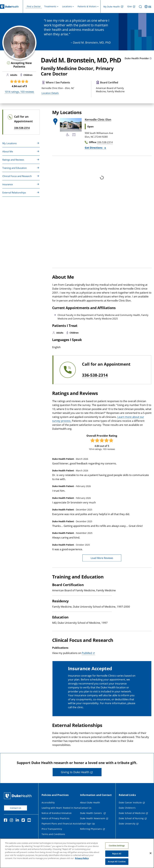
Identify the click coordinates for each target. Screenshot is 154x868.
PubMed (87, 653)
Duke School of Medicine (132, 813)
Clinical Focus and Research (17, 176)
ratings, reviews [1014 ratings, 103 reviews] (19, 92)
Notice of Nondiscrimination (57, 813)
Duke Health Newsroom (93, 818)
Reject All (117, 854)
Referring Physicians (91, 829)
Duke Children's (127, 808)
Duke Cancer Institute (130, 803)
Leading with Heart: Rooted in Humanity (63, 808)
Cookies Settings (117, 846)
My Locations (9, 143)
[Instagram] (12, 821)
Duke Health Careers (91, 813)
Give (130, 6)
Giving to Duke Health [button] (75, 772)
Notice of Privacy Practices (55, 818)
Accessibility (48, 803)
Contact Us (16, 808)
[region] (77, 853)
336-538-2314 (95, 375)
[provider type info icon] (151, 59)
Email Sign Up (87, 824)
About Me (8, 151)
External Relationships (14, 193)
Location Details (50, 93)
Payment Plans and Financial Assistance (63, 824)
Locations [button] (67, 6)
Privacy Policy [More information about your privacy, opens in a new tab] (82, 858)
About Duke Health (90, 803)
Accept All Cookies (117, 861)
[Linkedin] (18, 821)
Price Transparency (52, 829)
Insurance (8, 184)
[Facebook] (6, 821)
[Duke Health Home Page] (18, 796)
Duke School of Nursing (131, 818)
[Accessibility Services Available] (68, 135)
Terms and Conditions (53, 834)
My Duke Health (112, 7)
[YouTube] (30, 821)
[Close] (151, 853)
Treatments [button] (50, 6)
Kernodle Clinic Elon (98, 120)
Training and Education (15, 168)
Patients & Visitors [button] (87, 6)
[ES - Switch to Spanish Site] (148, 7)
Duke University (127, 824)
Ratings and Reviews (13, 160)
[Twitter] (24, 821)
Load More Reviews (102, 558)
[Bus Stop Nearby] (74, 135)
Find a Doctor (34, 6)
